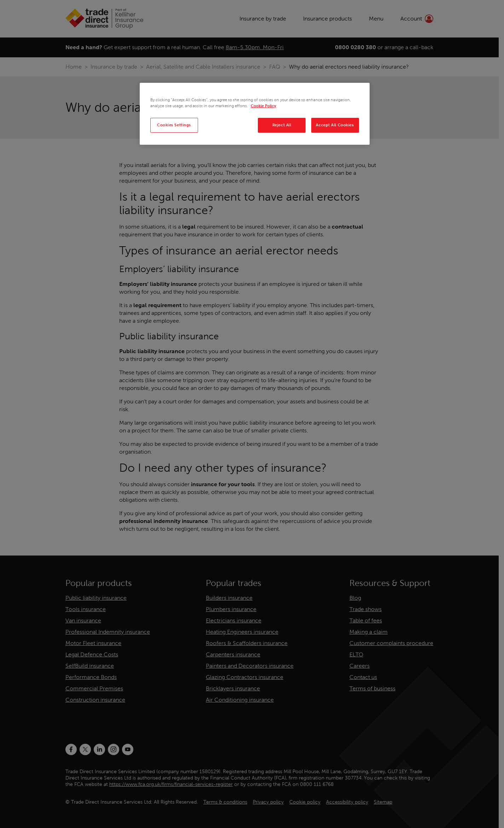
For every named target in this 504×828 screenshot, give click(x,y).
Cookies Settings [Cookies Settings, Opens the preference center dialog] (174, 125)
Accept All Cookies (335, 125)
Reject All (282, 125)
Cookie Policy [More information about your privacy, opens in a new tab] (263, 106)
